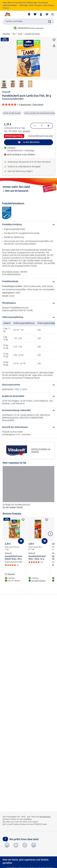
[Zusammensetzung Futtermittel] (28, 411)
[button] (53, 14)
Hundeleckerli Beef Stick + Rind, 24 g (37, 558)
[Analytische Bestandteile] (28, 396)
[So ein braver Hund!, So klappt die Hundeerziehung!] (28, 488)
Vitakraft (6, 92)
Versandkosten (45, 817)
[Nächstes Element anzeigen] (50, 534)
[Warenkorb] (47, 14)
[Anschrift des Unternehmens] (28, 427)
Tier (14, 34)
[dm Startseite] (7, 14)
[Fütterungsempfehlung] (28, 317)
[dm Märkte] (29, 14)
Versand (26, 131)
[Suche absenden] (50, 22)
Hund (20, 34)
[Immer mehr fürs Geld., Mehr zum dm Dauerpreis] (28, 189)
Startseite (6, 34)
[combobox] (28, 22)
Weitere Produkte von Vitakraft (28, 450)
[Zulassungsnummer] (28, 385)
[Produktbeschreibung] (28, 225)
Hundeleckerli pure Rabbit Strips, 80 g (14, 558)
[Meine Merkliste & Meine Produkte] (35, 14)
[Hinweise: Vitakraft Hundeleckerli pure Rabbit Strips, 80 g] (10, 574)
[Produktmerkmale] (28, 282)
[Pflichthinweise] (28, 303)
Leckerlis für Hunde (32, 34)
